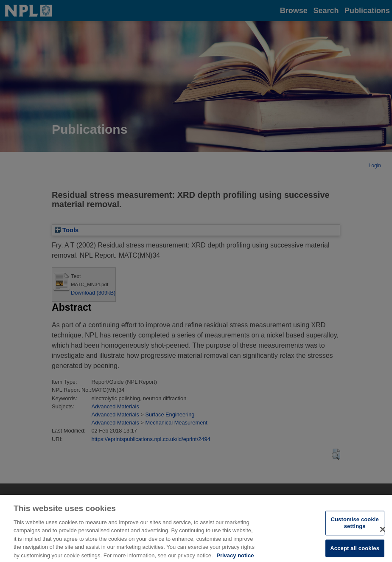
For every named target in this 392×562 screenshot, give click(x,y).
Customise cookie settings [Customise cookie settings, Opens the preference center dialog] (355, 526)
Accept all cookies (355, 551)
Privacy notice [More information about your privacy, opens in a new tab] (235, 558)
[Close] (383, 532)
